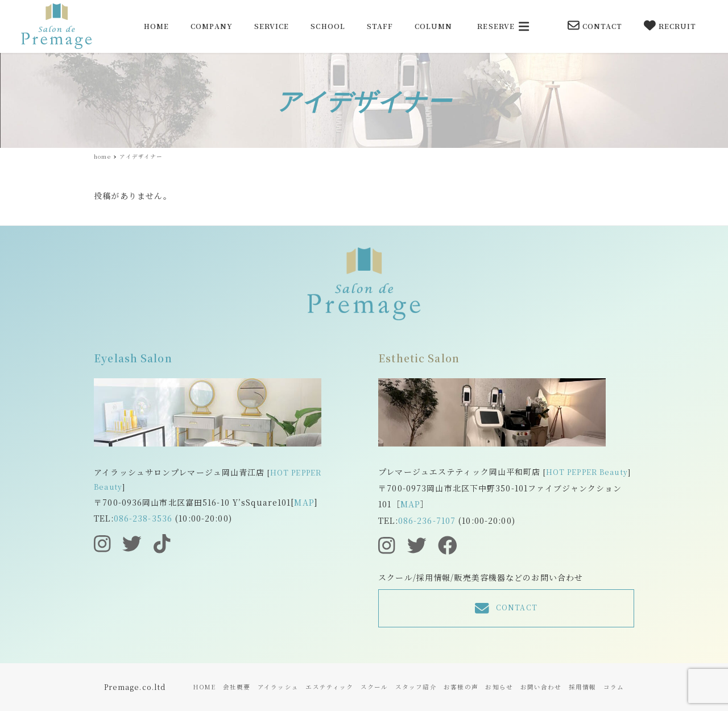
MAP (304, 502)
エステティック (329, 687)
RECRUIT (670, 25)
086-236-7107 (427, 520)
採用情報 (582, 687)
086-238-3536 (143, 518)
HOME (204, 687)
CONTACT (595, 25)
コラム (614, 687)
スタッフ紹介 (416, 687)
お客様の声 (461, 687)
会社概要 (237, 687)
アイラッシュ (278, 687)
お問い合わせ (541, 687)
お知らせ (499, 687)
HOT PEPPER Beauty (587, 472)
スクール (374, 687)
